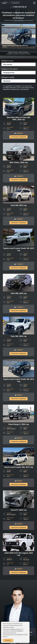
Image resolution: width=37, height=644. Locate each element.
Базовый (7, 81)
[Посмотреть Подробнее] (18, 119)
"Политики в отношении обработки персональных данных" (13, 632)
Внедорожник (9, 73)
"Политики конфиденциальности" (13, 629)
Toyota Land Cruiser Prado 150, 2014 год (15, 45)
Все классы (8, 64)
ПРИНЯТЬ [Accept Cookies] (8, 640)
